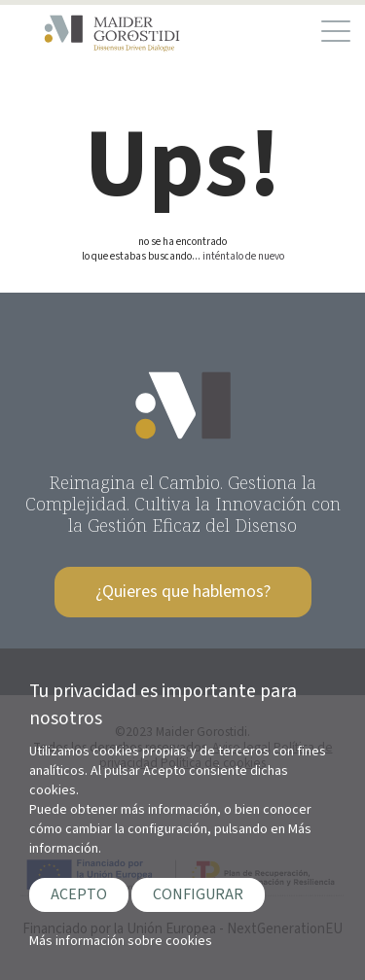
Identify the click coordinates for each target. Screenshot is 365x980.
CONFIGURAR (198, 894)
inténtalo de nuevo (243, 256)
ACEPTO (79, 894)
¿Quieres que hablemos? (183, 592)
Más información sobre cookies (121, 941)
